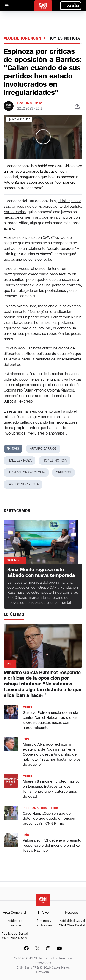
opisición (64, 472)
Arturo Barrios (15, 212)
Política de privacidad (14, 923)
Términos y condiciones (43, 923)
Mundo (28, 707)
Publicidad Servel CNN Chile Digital (72, 923)
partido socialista (23, 484)
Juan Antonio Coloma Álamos (49, 390)
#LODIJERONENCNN (23, 38)
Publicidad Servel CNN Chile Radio (14, 936)
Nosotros (72, 913)
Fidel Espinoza (70, 201)
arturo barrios (43, 449)
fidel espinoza (19, 460)
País (26, 739)
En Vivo (43, 913)
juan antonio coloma (26, 472)
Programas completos (40, 808)
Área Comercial (14, 913)
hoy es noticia (64, 38)
